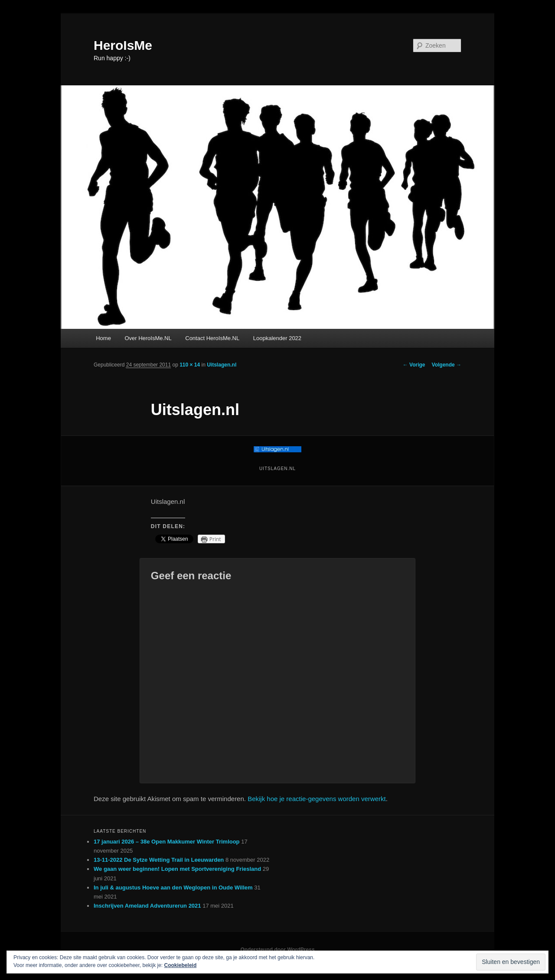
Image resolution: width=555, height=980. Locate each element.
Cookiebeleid (181, 965)
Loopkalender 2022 (277, 338)
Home (103, 338)
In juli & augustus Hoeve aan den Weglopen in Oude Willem (173, 888)
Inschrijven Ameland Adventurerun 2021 (147, 906)
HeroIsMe (123, 45)
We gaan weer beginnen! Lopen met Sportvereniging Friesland (177, 869)
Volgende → (447, 365)
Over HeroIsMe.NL (148, 338)
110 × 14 (190, 365)
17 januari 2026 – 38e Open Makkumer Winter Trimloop (167, 842)
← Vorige (414, 365)
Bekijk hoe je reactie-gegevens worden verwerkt (317, 799)
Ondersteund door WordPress (277, 950)
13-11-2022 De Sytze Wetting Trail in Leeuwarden (159, 860)
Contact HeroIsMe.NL (212, 338)
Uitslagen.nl (222, 365)
